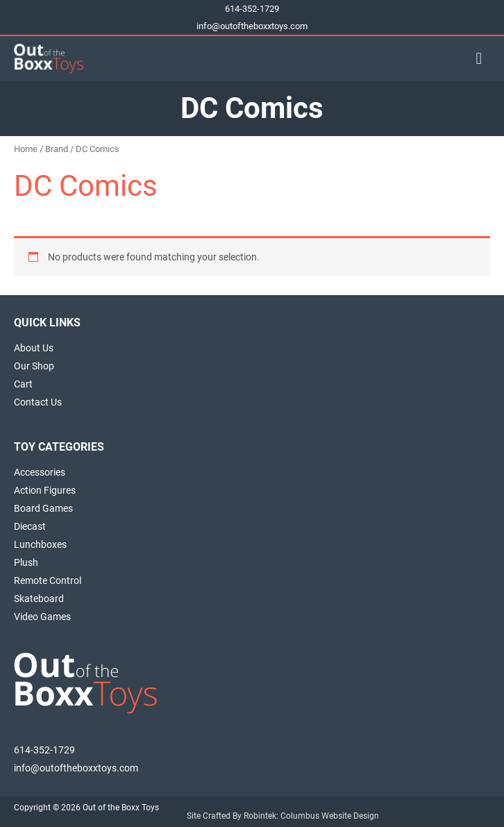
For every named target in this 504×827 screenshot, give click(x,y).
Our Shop (34, 366)
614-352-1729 (252, 9)
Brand (57, 149)
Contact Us (38, 402)
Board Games (43, 508)
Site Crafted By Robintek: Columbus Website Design (283, 816)
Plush (26, 562)
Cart (23, 384)
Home (26, 149)
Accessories (40, 472)
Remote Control (48, 580)
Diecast (30, 526)
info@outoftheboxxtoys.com (252, 26)
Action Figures (45, 490)
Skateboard (39, 599)
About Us (34, 348)
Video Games (42, 617)
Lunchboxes (40, 544)
